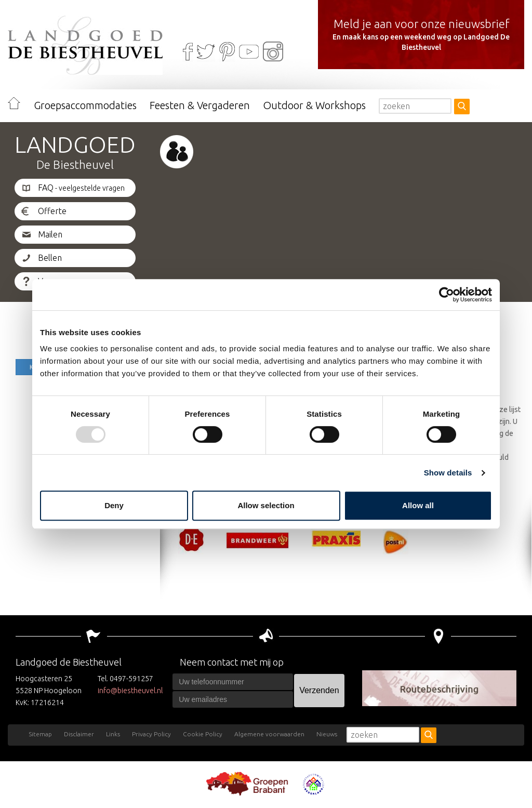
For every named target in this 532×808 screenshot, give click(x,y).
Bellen (50, 258)
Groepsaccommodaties (85, 105)
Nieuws (327, 734)
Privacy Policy (151, 734)
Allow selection (266, 505)
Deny (114, 505)
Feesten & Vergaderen (200, 105)
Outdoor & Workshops (314, 105)
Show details (448, 473)
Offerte (52, 211)
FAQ (81, 188)
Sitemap (40, 734)
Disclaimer (79, 734)
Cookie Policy (203, 734)
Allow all (418, 505)
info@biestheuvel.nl (130, 691)
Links (113, 734)
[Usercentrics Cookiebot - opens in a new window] (447, 295)
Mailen (50, 234)
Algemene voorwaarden (269, 734)
